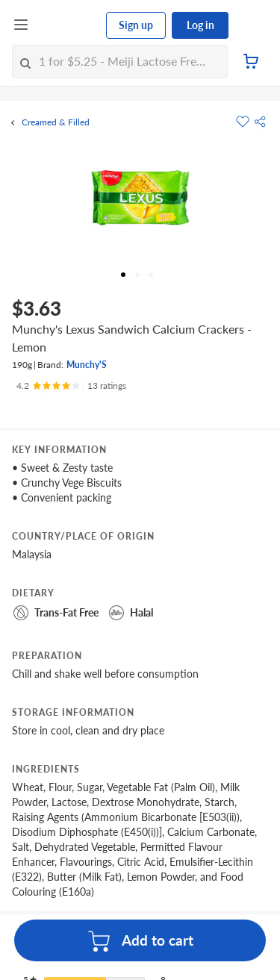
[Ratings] (71, 386)
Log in (200, 25)
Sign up (136, 25)
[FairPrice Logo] (68, 25)
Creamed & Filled (56, 122)
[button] (260, 122)
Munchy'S (87, 365)
